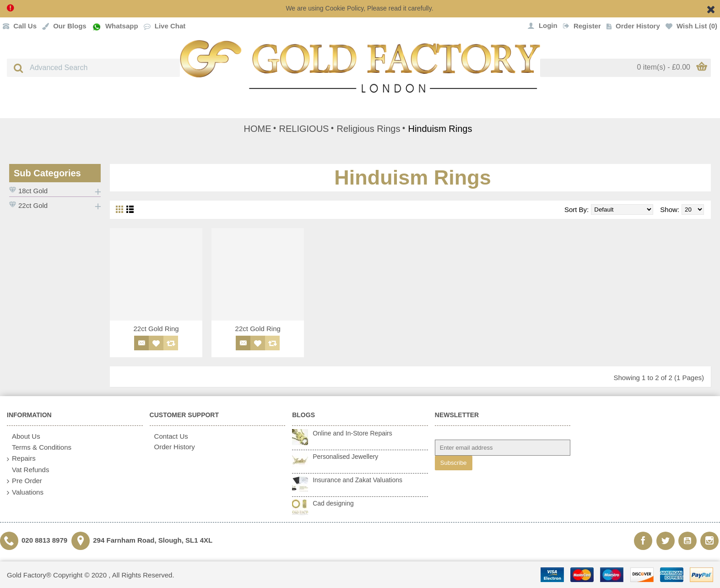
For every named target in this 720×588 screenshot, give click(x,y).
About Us (24, 437)
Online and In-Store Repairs (352, 433)
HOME (258, 129)
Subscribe (454, 463)
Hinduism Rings (440, 129)
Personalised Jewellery (345, 457)
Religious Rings (368, 129)
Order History (172, 447)
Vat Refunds (28, 470)
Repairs (21, 459)
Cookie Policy (345, 8)
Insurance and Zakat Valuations (357, 480)
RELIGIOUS (304, 129)
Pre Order (24, 481)
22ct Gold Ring (156, 329)
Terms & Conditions (39, 448)
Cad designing (333, 503)
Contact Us (169, 436)
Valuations (25, 493)
